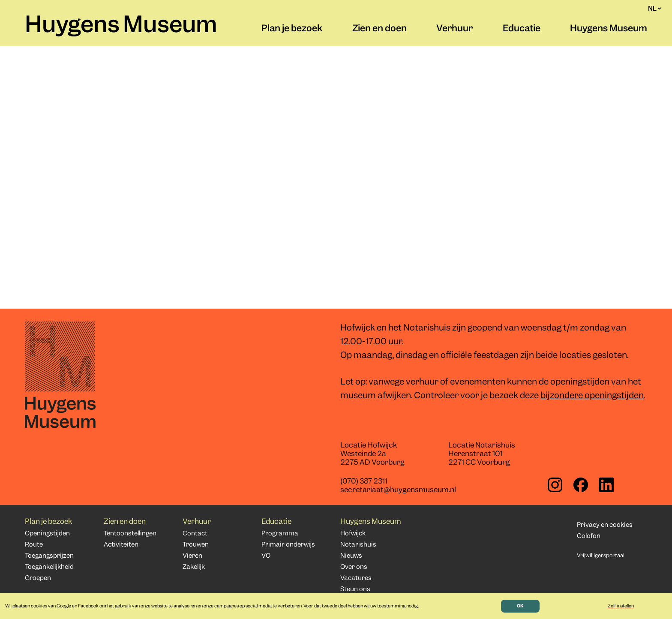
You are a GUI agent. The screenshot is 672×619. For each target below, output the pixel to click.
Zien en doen (379, 29)
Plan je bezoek (292, 29)
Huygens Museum (121, 26)
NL (655, 9)
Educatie (522, 29)
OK (520, 606)
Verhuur (454, 29)
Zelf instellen (621, 606)
